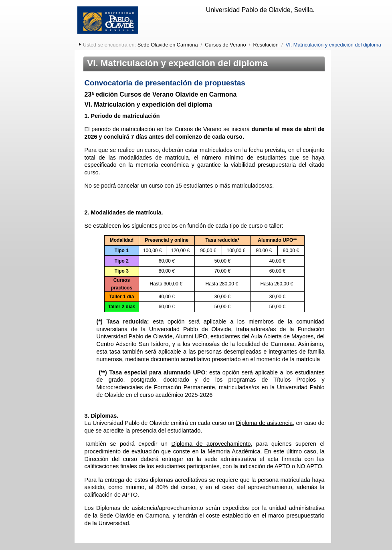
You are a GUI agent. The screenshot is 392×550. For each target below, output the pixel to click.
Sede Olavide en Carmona (168, 45)
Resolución (266, 45)
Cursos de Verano (225, 45)
